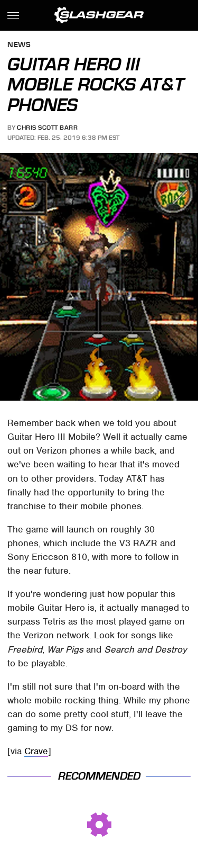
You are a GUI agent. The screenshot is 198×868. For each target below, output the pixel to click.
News (19, 45)
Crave (36, 751)
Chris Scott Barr (47, 128)
